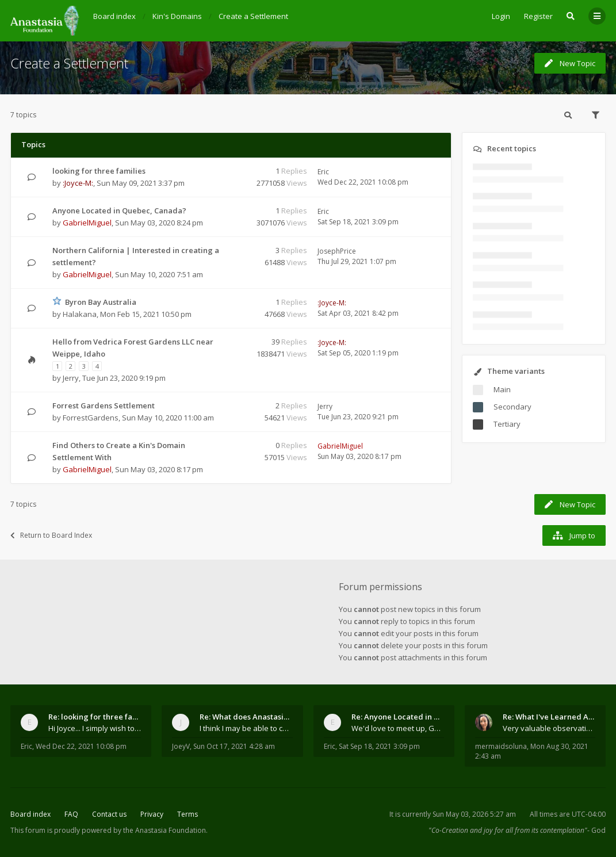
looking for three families (99, 171)
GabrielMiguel (87, 223)
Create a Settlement (69, 63)
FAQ (71, 814)
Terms (188, 814)
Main (502, 389)
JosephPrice (337, 251)
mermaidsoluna (501, 746)
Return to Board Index (51, 535)
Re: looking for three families (95, 717)
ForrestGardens (91, 418)
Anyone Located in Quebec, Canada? (119, 211)
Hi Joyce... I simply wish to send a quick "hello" (95, 728)
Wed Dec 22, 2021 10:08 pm (81, 746)
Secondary (512, 407)
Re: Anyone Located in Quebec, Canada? (398, 717)
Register (538, 16)
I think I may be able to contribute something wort (246, 728)
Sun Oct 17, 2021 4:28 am (234, 746)
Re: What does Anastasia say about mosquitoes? (246, 717)
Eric (323, 172)
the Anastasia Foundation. (165, 830)
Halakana (80, 314)
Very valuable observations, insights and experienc (549, 728)
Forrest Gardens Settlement (104, 405)
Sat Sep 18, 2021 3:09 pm (379, 746)
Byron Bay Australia (101, 302)
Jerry (71, 378)
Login (501, 16)
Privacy (152, 814)
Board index (30, 814)
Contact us (109, 814)
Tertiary (507, 424)
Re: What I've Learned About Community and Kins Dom (549, 717)
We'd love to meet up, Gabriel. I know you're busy (398, 728)
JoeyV (181, 746)
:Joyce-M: (78, 183)
